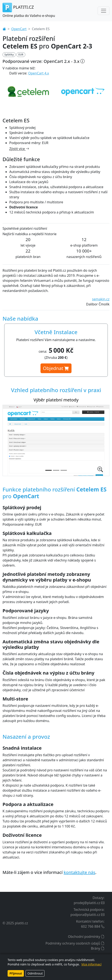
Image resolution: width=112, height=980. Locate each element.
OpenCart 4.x (39, 73)
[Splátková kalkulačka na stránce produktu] (64, 470)
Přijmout (16, 973)
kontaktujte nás (80, 872)
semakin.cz (101, 299)
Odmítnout (35, 973)
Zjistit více (19, 149)
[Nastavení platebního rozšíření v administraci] (56, 470)
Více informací (91, 964)
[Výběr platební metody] (49, 470)
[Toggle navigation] (104, 11)
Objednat (56, 368)
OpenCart (19, 29)
